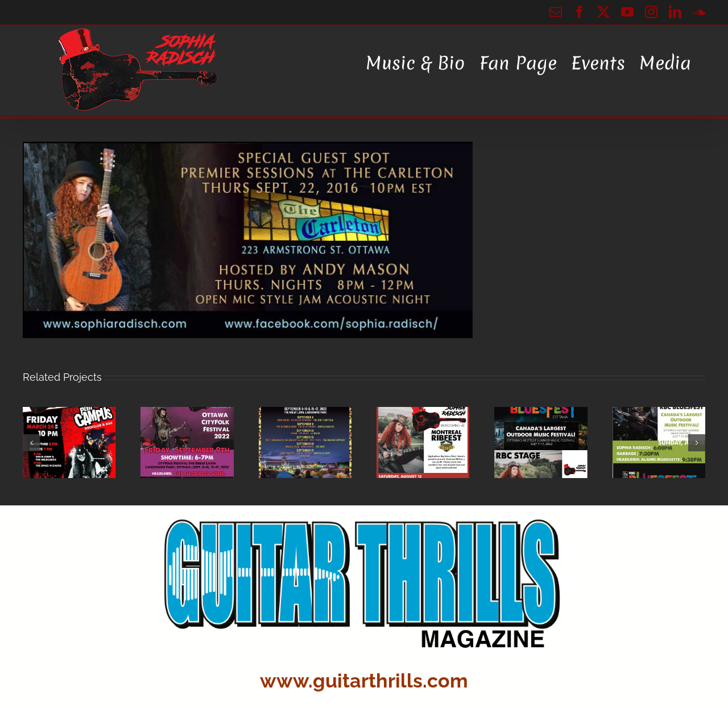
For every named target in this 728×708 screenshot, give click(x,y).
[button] (31, 443)
